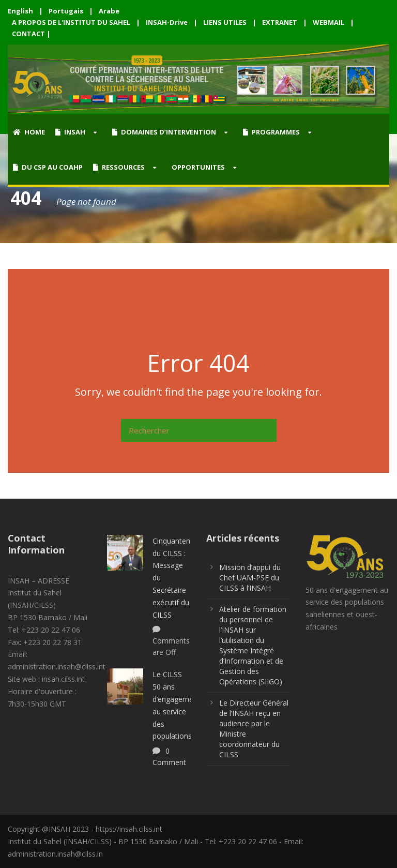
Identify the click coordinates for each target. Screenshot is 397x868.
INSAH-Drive (167, 22)
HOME (29, 132)
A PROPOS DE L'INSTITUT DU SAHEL (71, 22)
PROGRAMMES (271, 132)
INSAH (70, 132)
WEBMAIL (329, 22)
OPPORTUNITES (198, 167)
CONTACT (28, 34)
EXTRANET (280, 22)
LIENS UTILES (225, 22)
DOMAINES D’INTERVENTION (164, 132)
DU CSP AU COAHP (48, 167)
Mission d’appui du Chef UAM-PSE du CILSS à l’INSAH (250, 578)
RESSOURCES (119, 167)
